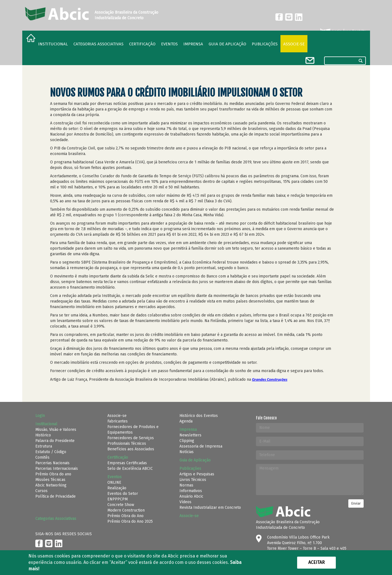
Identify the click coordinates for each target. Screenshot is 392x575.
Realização (117, 488)
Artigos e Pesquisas (197, 474)
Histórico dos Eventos (199, 416)
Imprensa (193, 44)
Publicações (265, 44)
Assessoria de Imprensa (201, 446)
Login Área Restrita (343, 31)
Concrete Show (121, 505)
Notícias (187, 452)
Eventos (169, 44)
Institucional (53, 44)
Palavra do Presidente (55, 441)
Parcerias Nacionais (52, 463)
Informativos (191, 491)
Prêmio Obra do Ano (125, 516)
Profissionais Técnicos (127, 443)
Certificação (142, 44)
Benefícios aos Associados (131, 449)
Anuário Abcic (191, 496)
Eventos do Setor (123, 494)
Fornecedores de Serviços (131, 438)
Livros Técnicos (193, 480)
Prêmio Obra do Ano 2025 (130, 521)
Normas (186, 485)
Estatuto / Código (51, 452)
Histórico (43, 435)
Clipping (187, 441)
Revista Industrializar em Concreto (210, 508)
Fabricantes (118, 421)
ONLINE (114, 482)
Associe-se (294, 44)
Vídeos (185, 502)
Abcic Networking (51, 485)
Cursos (41, 491)
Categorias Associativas (98, 44)
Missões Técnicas (50, 480)
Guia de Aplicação (227, 44)
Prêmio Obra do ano (53, 474)
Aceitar (316, 562)
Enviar (356, 503)
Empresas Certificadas (127, 463)
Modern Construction (126, 510)
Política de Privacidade (56, 496)
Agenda (186, 421)
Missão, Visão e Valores (56, 430)
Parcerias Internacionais (57, 469)
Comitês (42, 457)
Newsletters (190, 435)
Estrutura (44, 446)
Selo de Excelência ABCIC (130, 469)
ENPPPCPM (118, 499)
